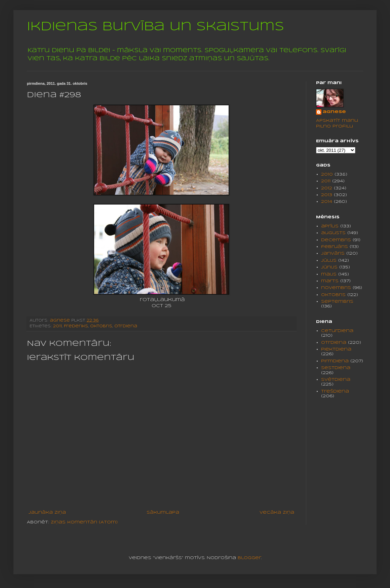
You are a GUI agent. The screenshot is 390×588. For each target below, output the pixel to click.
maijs (329, 274)
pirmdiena (335, 361)
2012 (327, 188)
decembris (336, 240)
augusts (333, 233)
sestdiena (336, 368)
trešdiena (335, 391)
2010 (327, 174)
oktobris (101, 326)
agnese (334, 112)
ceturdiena (337, 331)
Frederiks (76, 326)
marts (330, 281)
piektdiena (336, 349)
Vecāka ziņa (277, 512)
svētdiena (336, 380)
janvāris (333, 253)
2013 (327, 195)
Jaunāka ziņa (47, 512)
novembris (336, 288)
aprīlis (330, 226)
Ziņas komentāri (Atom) (84, 522)
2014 (327, 202)
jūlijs (329, 261)
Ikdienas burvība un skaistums (155, 27)
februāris (335, 247)
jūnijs (329, 267)
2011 (57, 326)
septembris (337, 302)
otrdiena (126, 326)
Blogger (249, 558)
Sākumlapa (163, 512)
